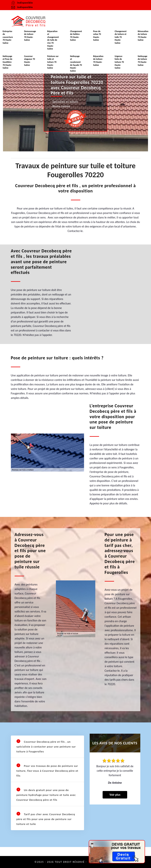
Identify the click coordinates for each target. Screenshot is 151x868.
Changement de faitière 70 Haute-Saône (76, 36)
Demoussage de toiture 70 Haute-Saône (30, 36)
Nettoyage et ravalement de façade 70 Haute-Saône (76, 64)
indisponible (22, 7)
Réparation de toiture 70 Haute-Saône (98, 61)
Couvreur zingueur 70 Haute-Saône (29, 61)
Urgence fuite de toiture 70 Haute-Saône (119, 62)
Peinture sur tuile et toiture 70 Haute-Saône (53, 62)
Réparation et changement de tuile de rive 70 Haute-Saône (53, 40)
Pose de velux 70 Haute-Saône (97, 36)
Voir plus (115, 795)
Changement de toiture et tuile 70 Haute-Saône (121, 37)
